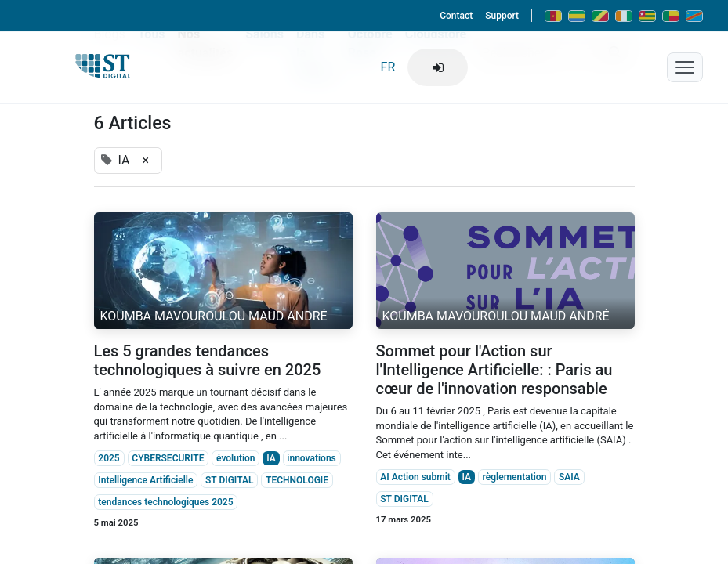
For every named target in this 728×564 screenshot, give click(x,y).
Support (502, 16)
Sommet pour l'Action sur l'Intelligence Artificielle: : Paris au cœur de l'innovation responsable (494, 370)
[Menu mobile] (685, 67)
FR (388, 67)
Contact (456, 16)
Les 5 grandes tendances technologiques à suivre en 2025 (208, 360)
